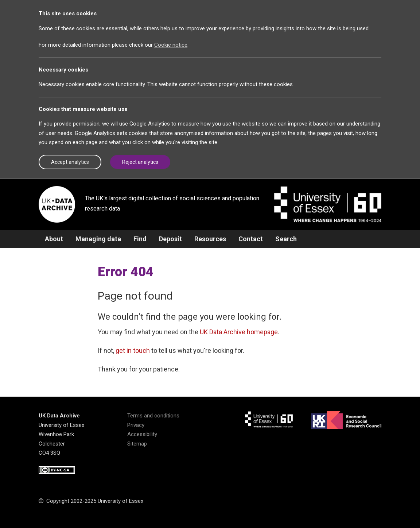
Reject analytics (140, 162)
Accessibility (142, 434)
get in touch (133, 350)
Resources (210, 239)
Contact (251, 239)
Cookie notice (171, 45)
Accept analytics (70, 162)
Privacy (136, 425)
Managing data (98, 239)
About (54, 239)
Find (140, 239)
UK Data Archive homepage (239, 332)
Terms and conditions (153, 416)
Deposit (170, 239)
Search (286, 239)
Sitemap (137, 444)
